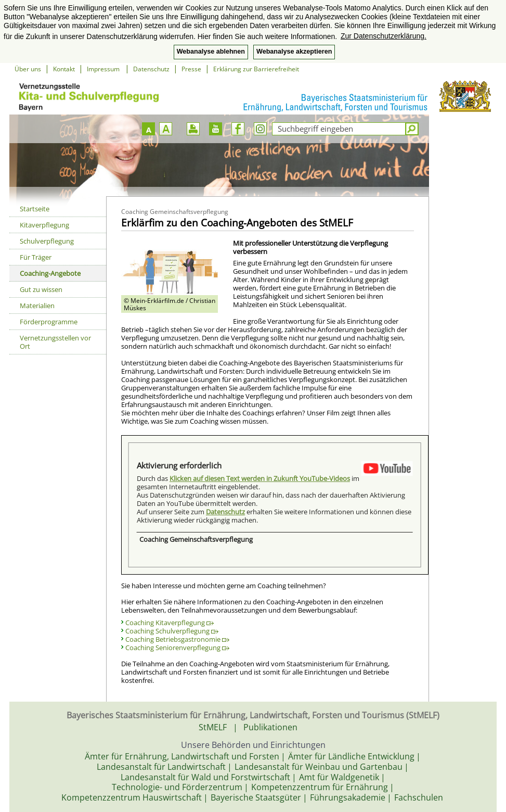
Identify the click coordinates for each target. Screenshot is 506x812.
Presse (191, 69)
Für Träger (36, 257)
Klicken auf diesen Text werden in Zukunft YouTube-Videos (260, 478)
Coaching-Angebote (50, 273)
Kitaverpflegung (44, 225)
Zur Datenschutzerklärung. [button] (384, 36)
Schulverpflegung (47, 241)
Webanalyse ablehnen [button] (211, 52)
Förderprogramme (49, 322)
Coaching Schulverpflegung (172, 631)
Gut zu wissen (41, 289)
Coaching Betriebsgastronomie (177, 639)
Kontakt (64, 69)
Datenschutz (151, 69)
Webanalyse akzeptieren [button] (294, 52)
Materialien (37, 306)
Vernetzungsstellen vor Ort (55, 342)
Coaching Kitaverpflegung (170, 623)
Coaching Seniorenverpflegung (177, 648)
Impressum (104, 69)
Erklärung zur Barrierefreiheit (256, 69)
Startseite (35, 209)
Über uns (28, 69)
